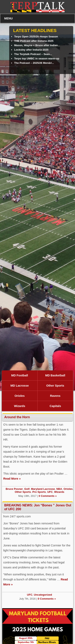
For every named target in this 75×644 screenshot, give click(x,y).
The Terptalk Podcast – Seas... (33, 54)
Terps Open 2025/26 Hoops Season (36, 36)
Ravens (55, 396)
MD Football (20, 375)
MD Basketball (55, 375)
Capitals (55, 406)
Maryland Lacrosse (43, 489)
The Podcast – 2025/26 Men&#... (34, 63)
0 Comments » (48, 496)
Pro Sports (39, 492)
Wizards (20, 406)
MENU (8, 18)
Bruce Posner (14, 489)
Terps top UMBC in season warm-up (37, 58)
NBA (59, 489)
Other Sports (55, 386)
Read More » (12, 479)
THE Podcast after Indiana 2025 (34, 41)
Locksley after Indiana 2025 (31, 50)
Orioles (20, 396)
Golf (27, 489)
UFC (50, 492)
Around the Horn (17, 417)
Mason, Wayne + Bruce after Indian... (37, 45)
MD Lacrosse (19, 386)
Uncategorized (43, 595)
